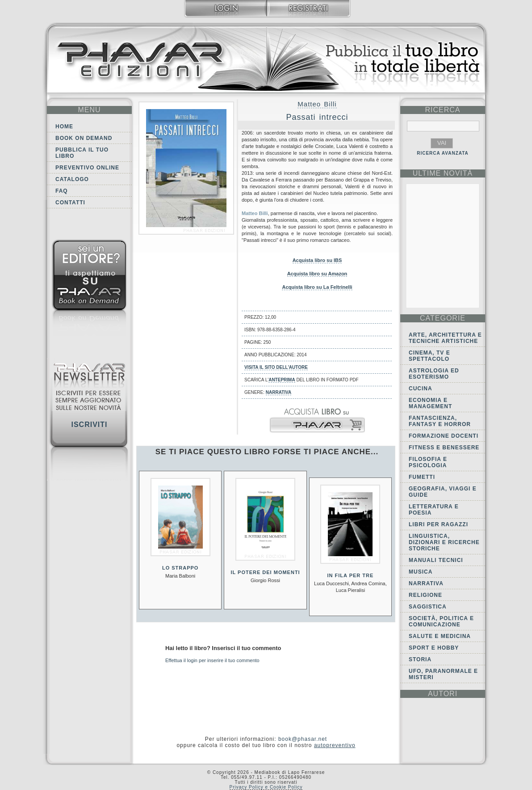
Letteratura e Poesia (434, 510)
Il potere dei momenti (265, 572)
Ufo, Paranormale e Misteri (443, 674)
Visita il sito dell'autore (276, 367)
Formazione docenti (444, 436)
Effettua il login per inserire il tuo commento (212, 660)
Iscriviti (89, 425)
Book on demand (84, 138)
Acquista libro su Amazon (317, 274)
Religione (425, 595)
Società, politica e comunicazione (441, 621)
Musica (421, 572)
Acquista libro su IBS (317, 260)
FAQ (62, 191)
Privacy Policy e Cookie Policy (266, 787)
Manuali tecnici (436, 560)
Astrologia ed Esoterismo (434, 374)
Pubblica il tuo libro (82, 153)
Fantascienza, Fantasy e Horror (440, 421)
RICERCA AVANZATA (443, 153)
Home (64, 127)
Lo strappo (180, 568)
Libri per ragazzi (438, 524)
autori (443, 694)
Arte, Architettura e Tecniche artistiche (445, 338)
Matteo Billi (317, 104)
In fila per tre (350, 575)
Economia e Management (430, 403)
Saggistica (428, 607)
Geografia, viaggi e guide (443, 492)
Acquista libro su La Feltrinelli (317, 287)
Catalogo (72, 179)
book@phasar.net (303, 739)
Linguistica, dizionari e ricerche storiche (444, 542)
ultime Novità (443, 173)
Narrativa (279, 392)
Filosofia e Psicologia (428, 462)
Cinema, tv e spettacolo (429, 356)
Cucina (421, 389)
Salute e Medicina (440, 636)
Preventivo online (87, 168)
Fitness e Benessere (444, 448)
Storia (420, 659)
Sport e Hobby (434, 648)
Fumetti (422, 477)
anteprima (282, 380)
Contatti (70, 203)
